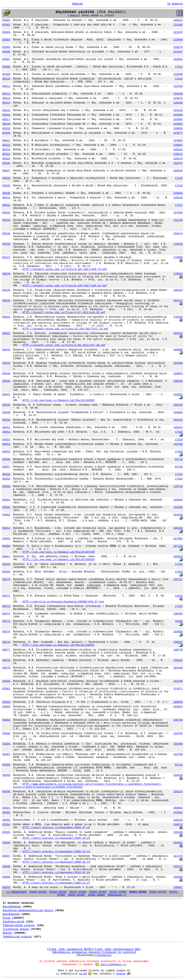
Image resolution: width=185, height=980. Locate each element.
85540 (6, 301)
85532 (6, 205)
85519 (6, 128)
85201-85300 (78, 892)
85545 (6, 374)
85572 (6, 606)
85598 (6, 867)
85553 (6, 440)
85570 (6, 579)
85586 (6, 744)
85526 (6, 163)
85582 (6, 702)
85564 (6, 528)
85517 (6, 119)
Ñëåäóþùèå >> (117, 895)
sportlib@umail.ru (113, 965)
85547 (6, 394)
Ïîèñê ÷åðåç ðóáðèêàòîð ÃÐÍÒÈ (70, 949)
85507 (6, 59)
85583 (6, 707)
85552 (6, 432)
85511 (6, 86)
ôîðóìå (121, 974)
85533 (6, 213)
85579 (6, 668)
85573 (6, 614)
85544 (6, 363)
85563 (6, 515)
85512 (6, 94)
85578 (6, 660)
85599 (6, 877)
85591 (6, 808)
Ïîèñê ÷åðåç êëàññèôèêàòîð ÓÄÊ (117, 949)
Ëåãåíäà (77, 4)
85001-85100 (38, 892)
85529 (6, 186)
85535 (6, 234)
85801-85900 (76, 895)
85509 (6, 74)
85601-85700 (158, 892)
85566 (6, 546)
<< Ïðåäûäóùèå (16, 892)
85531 (6, 198)
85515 (6, 110)
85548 (6, 405)
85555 (6, 452)
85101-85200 (58, 892)
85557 (6, 467)
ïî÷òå (83, 974)
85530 (6, 193)
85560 (6, 486)
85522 (6, 145)
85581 (6, 689)
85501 (6, 20)
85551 (6, 427)
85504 (6, 40)
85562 (6, 507)
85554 (6, 444)
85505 (6, 47)
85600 (6, 887)
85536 (6, 244)
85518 (6, 124)
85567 (6, 557)
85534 (6, 220)
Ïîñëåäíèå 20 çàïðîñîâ (119, 952)
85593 (6, 820)
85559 (6, 479)
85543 (6, 350)
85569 (6, 572)
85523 (6, 150)
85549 (6, 412)
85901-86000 (96, 895)
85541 (6, 317)
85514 (6, 103)
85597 (6, 856)
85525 (6, 159)
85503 (6, 32)
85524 (6, 154)
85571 (6, 596)
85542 (6, 333)
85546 (6, 381)
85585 (6, 733)
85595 (6, 832)
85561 (6, 500)
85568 (6, 564)
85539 (6, 290)
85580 (6, 681)
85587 (6, 754)
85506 (6, 52)
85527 (6, 171)
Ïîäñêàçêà (103, 955)
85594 (6, 825)
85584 (6, 720)
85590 (6, 792)
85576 (6, 642)
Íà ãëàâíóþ (175, 4)
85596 (6, 843)
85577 (6, 650)
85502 (6, 25)
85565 (6, 539)
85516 (6, 115)
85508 (6, 67)
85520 (6, 133)
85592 (6, 812)
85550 (6, 420)
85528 (6, 178)
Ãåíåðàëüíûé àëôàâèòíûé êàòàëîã (76, 952)
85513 (6, 98)
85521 (6, 140)
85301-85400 (98, 892)
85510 (6, 79)
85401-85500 (118, 892)
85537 (6, 257)
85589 (6, 775)
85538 (6, 274)
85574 (6, 621)
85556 (6, 459)
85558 (6, 474)
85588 (6, 765)
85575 (6, 632)
